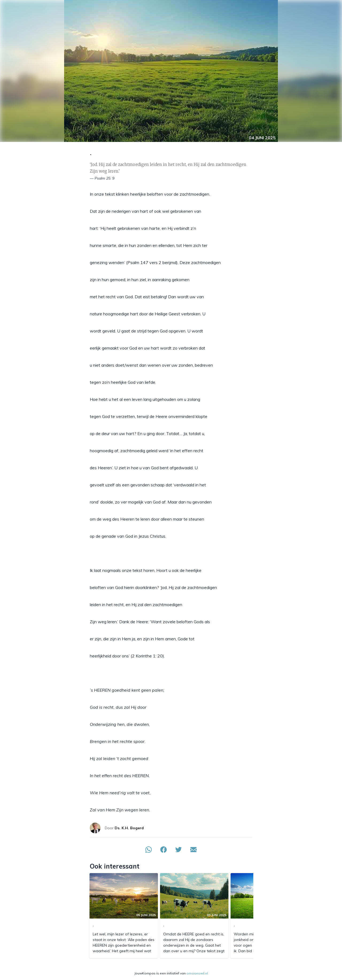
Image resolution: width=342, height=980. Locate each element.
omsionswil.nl (197, 973)
